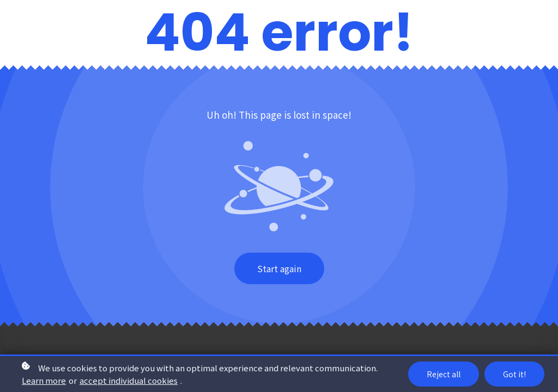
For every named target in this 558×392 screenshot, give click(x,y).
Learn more (44, 380)
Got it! (514, 374)
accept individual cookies (129, 380)
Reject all (444, 374)
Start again (279, 268)
